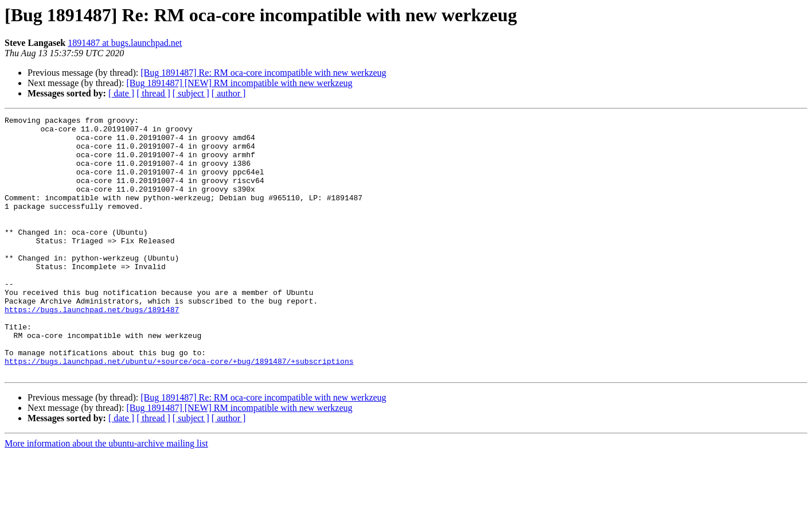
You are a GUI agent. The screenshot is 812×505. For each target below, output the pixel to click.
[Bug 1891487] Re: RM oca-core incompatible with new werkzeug (263, 73)
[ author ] (229, 93)
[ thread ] (153, 93)
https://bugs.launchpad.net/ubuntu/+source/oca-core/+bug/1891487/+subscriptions (179, 411)
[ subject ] (191, 93)
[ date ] (121, 93)
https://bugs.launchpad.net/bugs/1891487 (92, 349)
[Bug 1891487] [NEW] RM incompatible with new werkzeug (239, 83)
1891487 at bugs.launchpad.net (125, 43)
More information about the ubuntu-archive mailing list (106, 495)
